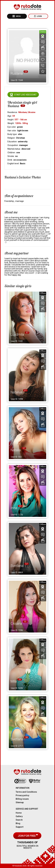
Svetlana (17, 566)
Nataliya (16, 392)
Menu (18, 16)
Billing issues (22, 799)
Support (20, 827)
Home (19, 813)
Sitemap (20, 802)
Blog (18, 823)
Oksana (16, 624)
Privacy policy (22, 795)
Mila (14, 681)
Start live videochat (25, 95)
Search (19, 820)
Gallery (19, 816)
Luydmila (17, 334)
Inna (14, 508)
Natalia (16, 450)
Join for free (27, 836)
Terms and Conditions (26, 792)
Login (39, 16)
